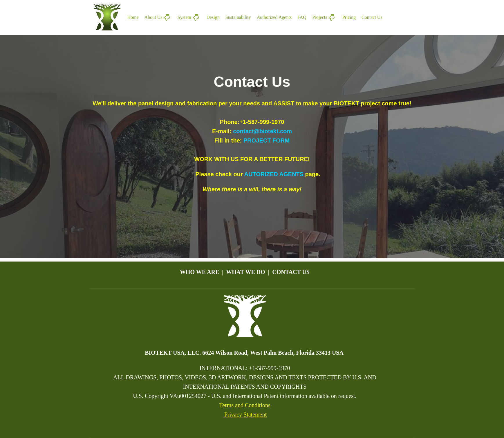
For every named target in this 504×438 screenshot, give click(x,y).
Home (133, 17)
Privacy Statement (245, 414)
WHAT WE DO (245, 272)
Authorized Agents (274, 17)
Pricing (349, 17)
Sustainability (238, 17)
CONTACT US (291, 272)
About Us (158, 17)
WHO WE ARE (199, 272)
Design (213, 17)
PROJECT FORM (267, 140)
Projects (324, 17)
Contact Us (372, 17)
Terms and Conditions (245, 405)
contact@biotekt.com (262, 131)
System (189, 17)
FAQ (302, 17)
